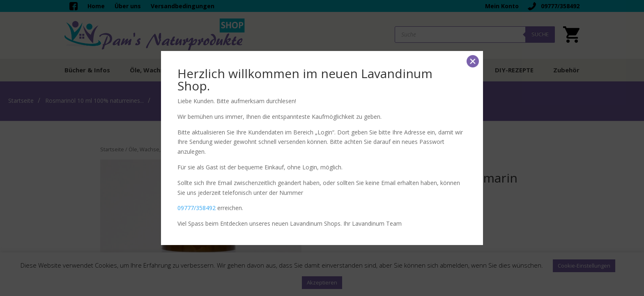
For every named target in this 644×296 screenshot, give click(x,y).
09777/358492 (197, 208)
